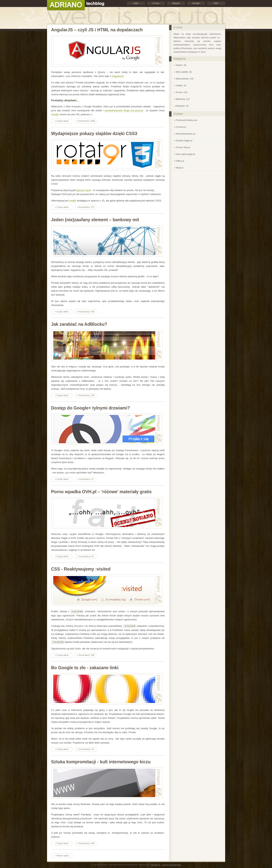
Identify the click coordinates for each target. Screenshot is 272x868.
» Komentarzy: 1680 (86, 121)
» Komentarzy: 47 (86, 479)
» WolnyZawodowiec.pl (185, 134)
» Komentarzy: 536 (86, 312)
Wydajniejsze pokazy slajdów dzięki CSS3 (94, 134)
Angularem (118, 76)
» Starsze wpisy (62, 855)
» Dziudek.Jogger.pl (183, 141)
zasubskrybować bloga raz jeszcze (124, 110)
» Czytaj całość (62, 121)
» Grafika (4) (180, 85)
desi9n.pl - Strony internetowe (166, 864)
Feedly (55, 114)
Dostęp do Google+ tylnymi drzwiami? (91, 408)
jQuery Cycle (84, 190)
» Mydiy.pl (179, 168)
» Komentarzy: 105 (86, 395)
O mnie (156, 3)
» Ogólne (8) (180, 65)
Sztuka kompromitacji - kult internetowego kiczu (101, 761)
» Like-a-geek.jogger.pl (185, 154)
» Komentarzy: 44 (86, 749)
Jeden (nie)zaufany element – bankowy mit (95, 220)
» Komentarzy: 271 (86, 207)
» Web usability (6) (183, 72)
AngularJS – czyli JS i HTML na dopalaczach (97, 30)
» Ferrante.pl (180, 127)
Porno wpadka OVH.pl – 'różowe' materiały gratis (101, 492)
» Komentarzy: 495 (86, 843)
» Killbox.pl (179, 161)
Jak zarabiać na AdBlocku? (79, 324)
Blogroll (176, 3)
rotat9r (73, 201)
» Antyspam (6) (181, 106)
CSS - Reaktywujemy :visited (81, 569)
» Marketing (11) (182, 99)
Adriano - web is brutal (66, 5)
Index (136, 3)
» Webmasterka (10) (184, 79)
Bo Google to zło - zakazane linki (85, 667)
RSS (216, 3)
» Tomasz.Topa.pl (182, 147)
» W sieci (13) (181, 92)
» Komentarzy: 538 (86, 654)
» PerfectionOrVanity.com (186, 120)
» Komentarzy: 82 (86, 556)
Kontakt (196, 3)
